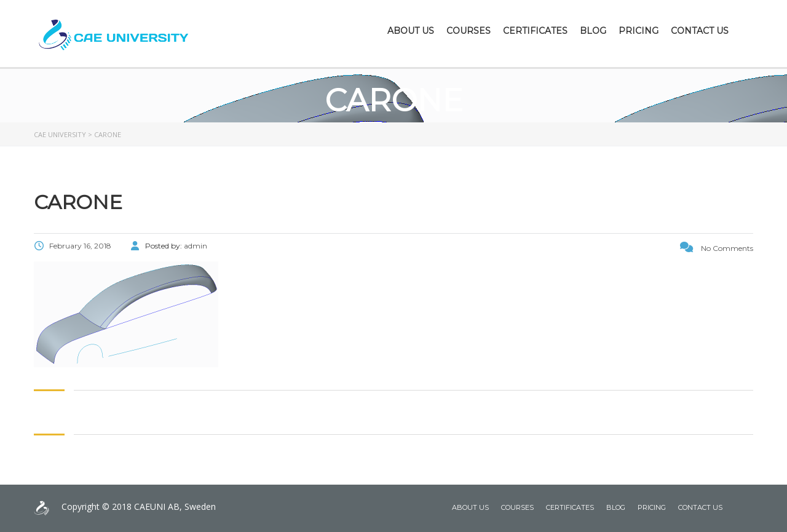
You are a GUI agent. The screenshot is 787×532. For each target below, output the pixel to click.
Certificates (535, 31)
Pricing (639, 31)
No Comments (717, 248)
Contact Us (700, 31)
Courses (469, 31)
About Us (411, 31)
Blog (593, 31)
